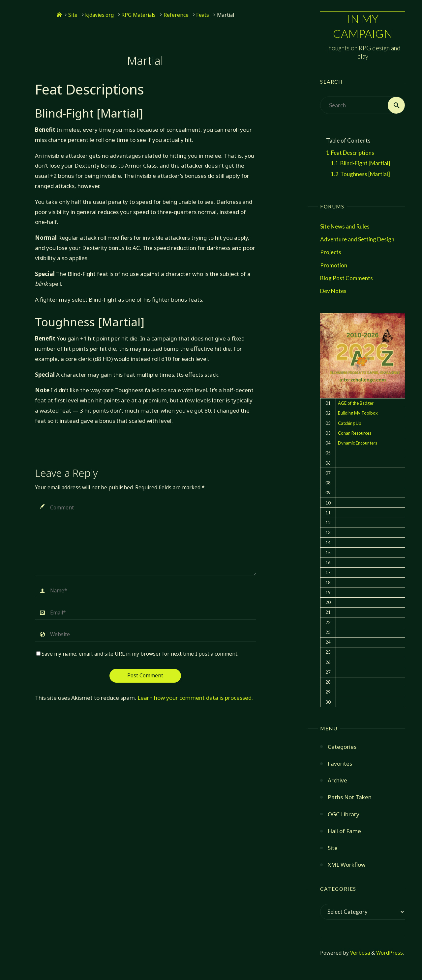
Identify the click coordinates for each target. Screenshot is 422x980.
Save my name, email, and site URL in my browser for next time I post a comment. (137, 654)
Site (73, 15)
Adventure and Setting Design (357, 239)
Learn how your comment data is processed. (195, 698)
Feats (203, 15)
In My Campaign (363, 26)
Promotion (334, 265)
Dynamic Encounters (358, 443)
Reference (176, 15)
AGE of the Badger (356, 403)
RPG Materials (138, 15)
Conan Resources (355, 433)
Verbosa (359, 953)
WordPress (390, 953)
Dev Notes (333, 291)
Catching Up (350, 423)
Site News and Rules (345, 226)
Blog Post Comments (347, 278)
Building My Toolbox (358, 413)
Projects (331, 252)
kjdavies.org (99, 15)
